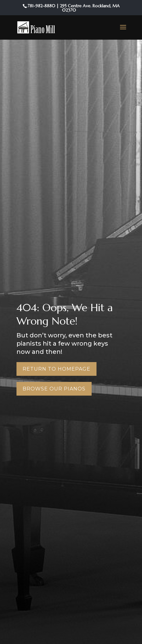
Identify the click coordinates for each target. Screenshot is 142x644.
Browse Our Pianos (54, 389)
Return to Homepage (56, 369)
